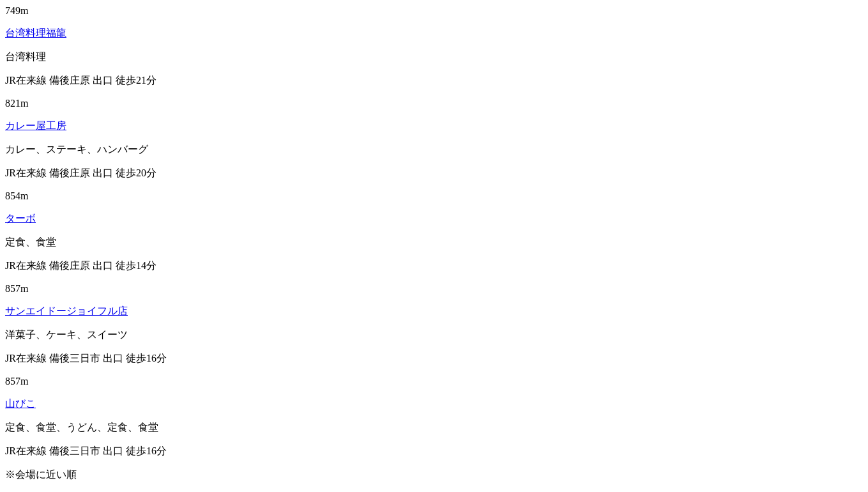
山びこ (20, 404)
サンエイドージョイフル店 (66, 311)
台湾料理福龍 (36, 33)
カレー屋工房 (36, 126)
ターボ (20, 218)
